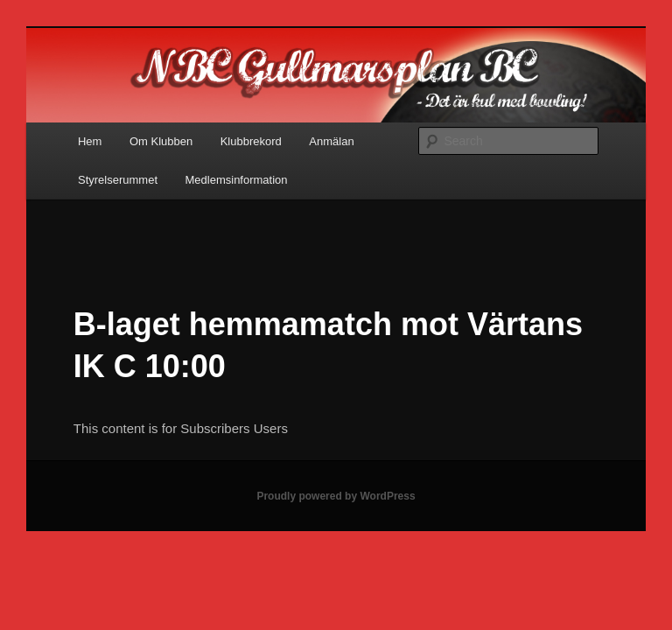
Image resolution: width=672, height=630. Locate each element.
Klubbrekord (251, 141)
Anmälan (331, 141)
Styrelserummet (118, 180)
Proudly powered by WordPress (336, 496)
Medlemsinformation (237, 180)
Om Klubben (161, 141)
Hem (90, 141)
